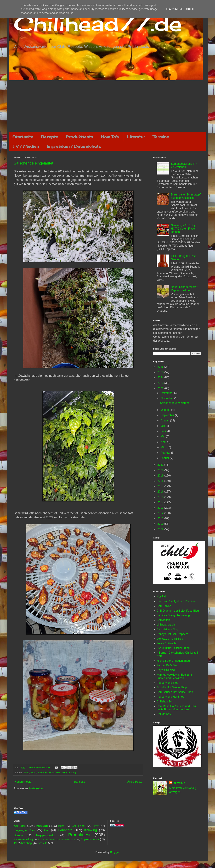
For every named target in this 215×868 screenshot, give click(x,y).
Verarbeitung (69, 772)
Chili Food (78, 826)
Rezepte (50, 137)
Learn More (174, 9)
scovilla (43, 843)
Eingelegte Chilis (25, 830)
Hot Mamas (164, 714)
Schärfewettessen (46, 840)
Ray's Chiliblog (166, 670)
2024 (161, 377)
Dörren (95, 826)
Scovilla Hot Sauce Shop (172, 687)
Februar (166, 453)
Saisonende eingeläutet (33, 163)
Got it (190, 9)
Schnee (56, 772)
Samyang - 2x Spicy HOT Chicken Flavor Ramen (183, 229)
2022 (26, 772)
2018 (161, 481)
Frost (33, 772)
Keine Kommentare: (40, 768)
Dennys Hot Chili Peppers (172, 634)
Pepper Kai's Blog (168, 665)
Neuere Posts (23, 782)
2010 (161, 524)
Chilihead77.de (98, 23)
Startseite (23, 137)
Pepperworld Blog (167, 683)
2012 (161, 513)
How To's (110, 137)
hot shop (27, 843)
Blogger (115, 852)
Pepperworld (45, 835)
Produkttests (79, 137)
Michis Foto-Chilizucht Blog (173, 661)
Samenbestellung (23, 839)
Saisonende (44, 772)
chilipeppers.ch (166, 625)
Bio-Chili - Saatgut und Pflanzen (176, 601)
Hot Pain (162, 597)
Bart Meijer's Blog (167, 629)
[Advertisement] (107, 106)
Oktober (166, 410)
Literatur (136, 137)
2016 (161, 492)
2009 (161, 529)
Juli (163, 426)
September (168, 415)
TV (15, 843)
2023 (161, 383)
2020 (161, 470)
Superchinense (90, 839)
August (165, 420)
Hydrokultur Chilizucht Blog (173, 648)
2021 (161, 465)
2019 (161, 476)
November (167, 398)
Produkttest (79, 835)
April (164, 442)
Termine (161, 137)
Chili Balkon (164, 606)
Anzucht (20, 826)
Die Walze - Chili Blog (170, 639)
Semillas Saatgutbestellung (173, 615)
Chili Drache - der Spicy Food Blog (178, 611)
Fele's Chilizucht (167, 643)
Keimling (91, 830)
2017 (161, 486)
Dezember (167, 393)
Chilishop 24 (164, 702)
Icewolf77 (179, 783)
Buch (61, 826)
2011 (161, 518)
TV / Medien (26, 146)
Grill (47, 830)
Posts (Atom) (36, 788)
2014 (161, 502)
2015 (161, 497)
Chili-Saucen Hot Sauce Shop (175, 692)
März (164, 447)
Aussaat (42, 826)
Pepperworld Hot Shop (170, 697)
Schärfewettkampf (68, 840)
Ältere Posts (135, 782)
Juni (164, 431)
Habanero (65, 830)
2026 (161, 367)
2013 (161, 508)
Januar (165, 458)
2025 (161, 372)
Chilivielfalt (163, 620)
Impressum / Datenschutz (74, 146)
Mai (163, 436)
